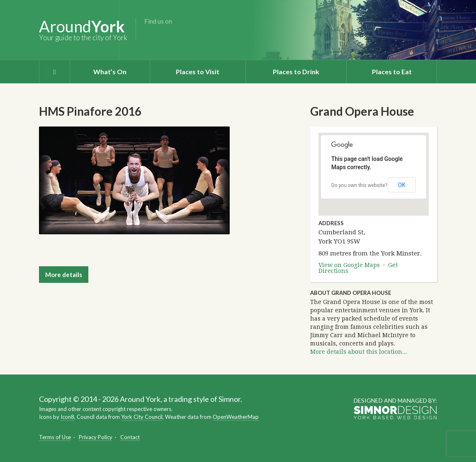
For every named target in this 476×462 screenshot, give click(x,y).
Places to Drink (296, 72)
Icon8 (67, 417)
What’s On (110, 72)
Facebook (150, 34)
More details (64, 275)
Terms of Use (55, 437)
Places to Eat (392, 72)
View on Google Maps (349, 265)
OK (402, 185)
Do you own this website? (359, 185)
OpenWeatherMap (236, 417)
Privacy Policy (96, 437)
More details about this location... (359, 352)
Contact (130, 437)
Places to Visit (198, 72)
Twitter (163, 34)
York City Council (142, 417)
